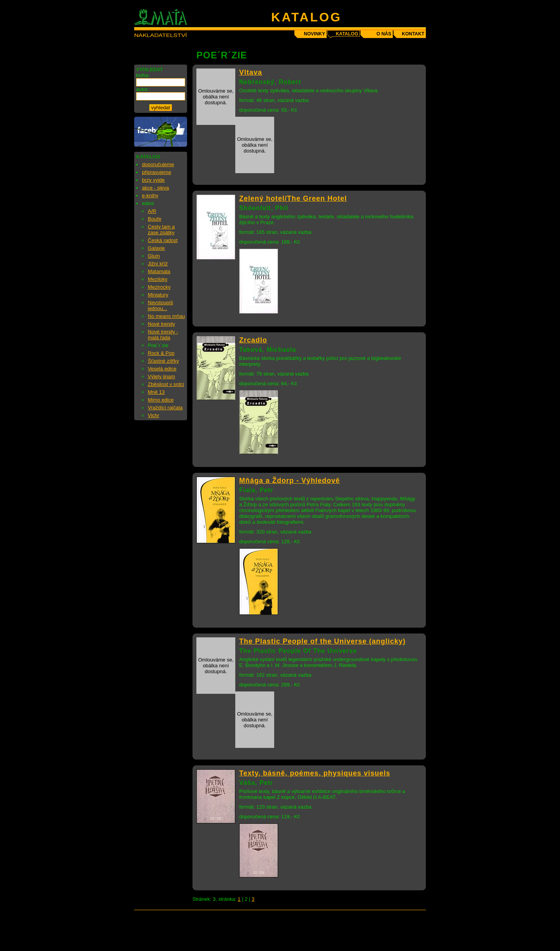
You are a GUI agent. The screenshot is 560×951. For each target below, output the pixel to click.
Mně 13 (156, 392)
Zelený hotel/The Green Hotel (293, 198)
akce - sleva (155, 188)
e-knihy (150, 196)
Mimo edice (161, 400)
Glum (154, 256)
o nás (384, 34)
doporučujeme (158, 164)
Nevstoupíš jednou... (160, 305)
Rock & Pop (161, 353)
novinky (314, 34)
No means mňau (166, 316)
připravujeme (157, 172)
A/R (152, 211)
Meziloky (158, 279)
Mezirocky (159, 287)
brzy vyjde (153, 180)
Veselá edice (162, 369)
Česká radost (163, 240)
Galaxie (156, 248)
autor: (143, 89)
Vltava (251, 72)
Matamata (159, 271)
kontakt (413, 34)
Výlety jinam (161, 376)
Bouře (155, 219)
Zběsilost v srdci (166, 384)
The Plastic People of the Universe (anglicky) (322, 641)
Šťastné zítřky (163, 361)
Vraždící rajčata (165, 408)
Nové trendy (161, 324)
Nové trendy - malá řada (163, 335)
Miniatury (158, 295)
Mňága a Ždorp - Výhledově (290, 481)
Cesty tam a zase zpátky (161, 230)
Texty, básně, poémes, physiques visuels (315, 773)
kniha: (143, 75)
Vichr (153, 415)
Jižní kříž (158, 264)
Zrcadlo (253, 340)
